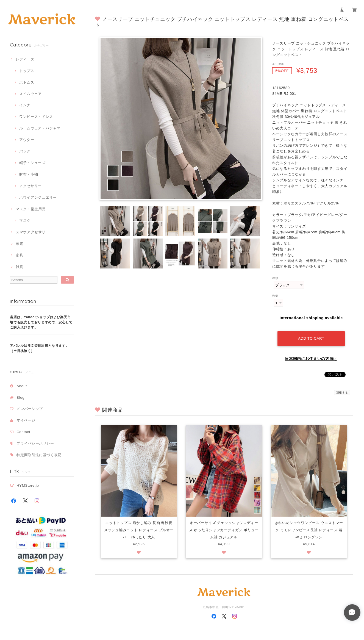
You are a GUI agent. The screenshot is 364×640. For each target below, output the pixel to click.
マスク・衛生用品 (31, 209)
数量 (275, 296)
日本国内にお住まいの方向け (311, 357)
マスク (25, 221)
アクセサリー (30, 186)
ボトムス (27, 82)
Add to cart (311, 337)
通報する (342, 391)
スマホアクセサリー (33, 232)
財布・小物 (29, 174)
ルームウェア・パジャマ (40, 128)
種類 (275, 278)
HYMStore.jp (28, 485)
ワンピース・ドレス (36, 117)
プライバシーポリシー (35, 443)
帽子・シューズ (32, 163)
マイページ (26, 420)
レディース (25, 59)
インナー (27, 105)
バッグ (25, 151)
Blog (20, 397)
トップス (27, 71)
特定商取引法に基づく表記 (39, 455)
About (22, 386)
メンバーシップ (30, 409)
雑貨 (19, 267)
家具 (19, 255)
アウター (27, 140)
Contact (23, 432)
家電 (19, 244)
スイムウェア (30, 94)
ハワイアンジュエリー (38, 197)
